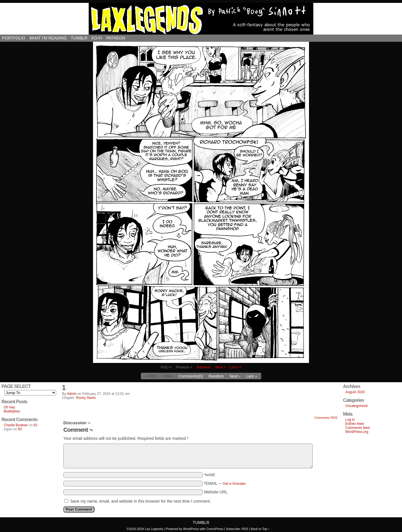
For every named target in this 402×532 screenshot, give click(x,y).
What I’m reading (48, 38)
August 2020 (355, 392)
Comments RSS (326, 418)
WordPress (191, 529)
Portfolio (14, 38)
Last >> (235, 367)
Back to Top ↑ (260, 529)
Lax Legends (201, 19)
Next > (221, 367)
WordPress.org (357, 432)
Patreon (116, 38)
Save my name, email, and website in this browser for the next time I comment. (141, 501)
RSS (245, 529)
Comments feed (358, 428)
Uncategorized (356, 406)
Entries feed (354, 424)
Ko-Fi (97, 38)
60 (20, 429)
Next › (235, 376)
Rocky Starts (86, 398)
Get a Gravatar (234, 484)
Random (204, 367)
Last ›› (252, 376)
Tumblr (79, 38)
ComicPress (215, 529)
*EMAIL (225, 483)
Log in (350, 420)
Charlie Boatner (16, 425)
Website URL (216, 492)
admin (72, 394)
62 (35, 425)
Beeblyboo (12, 411)
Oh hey (9, 407)
